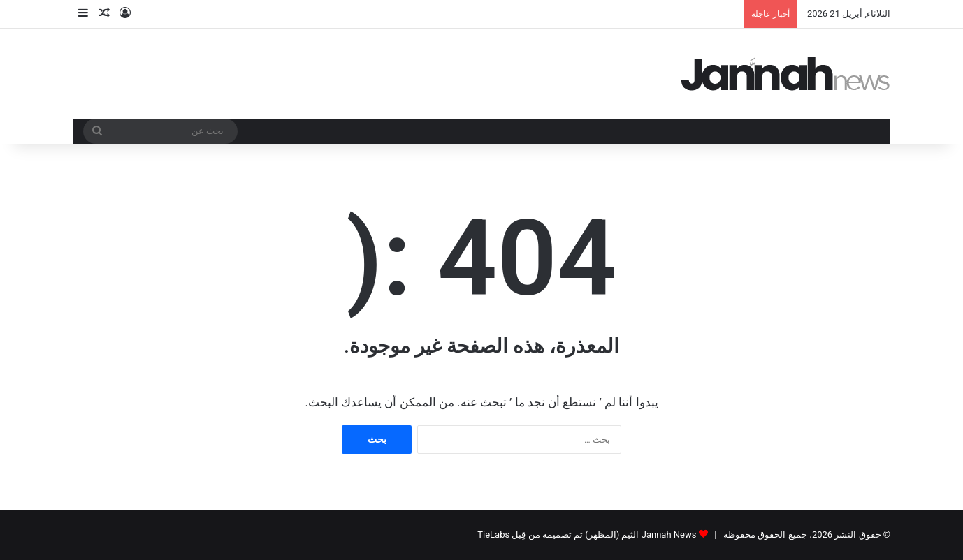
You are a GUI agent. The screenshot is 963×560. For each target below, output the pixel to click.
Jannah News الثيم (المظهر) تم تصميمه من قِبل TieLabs (587, 535)
